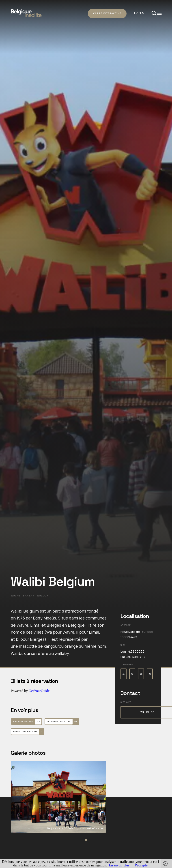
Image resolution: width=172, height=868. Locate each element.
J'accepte (141, 865)
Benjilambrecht (55, 828)
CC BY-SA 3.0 (71, 828)
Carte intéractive (107, 13)
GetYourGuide (39, 691)
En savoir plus (119, 865)
